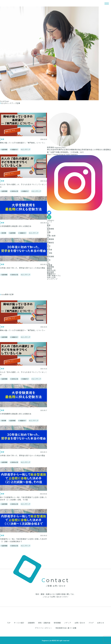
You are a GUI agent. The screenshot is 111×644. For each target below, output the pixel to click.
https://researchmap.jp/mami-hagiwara (62, 154)
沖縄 (49, 232)
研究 (49, 246)
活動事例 (24, 623)
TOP (3, 623)
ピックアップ (26, 149)
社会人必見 (51, 277)
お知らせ (87, 623)
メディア (57, 623)
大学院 (50, 253)
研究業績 (48, 623)
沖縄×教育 (51, 236)
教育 (49, 225)
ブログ (79, 623)
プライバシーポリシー (101, 623)
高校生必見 (15, 191)
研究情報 (50, 256)
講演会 (50, 269)
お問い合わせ (68, 623)
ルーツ (50, 222)
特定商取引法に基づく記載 (55, 628)
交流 (49, 260)
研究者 (50, 250)
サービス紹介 (13, 623)
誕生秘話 (50, 272)
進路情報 (5, 149)
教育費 (4, 233)
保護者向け (15, 149)
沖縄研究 (50, 243)
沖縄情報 (50, 239)
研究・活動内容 (36, 623)
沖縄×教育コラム (54, 276)
